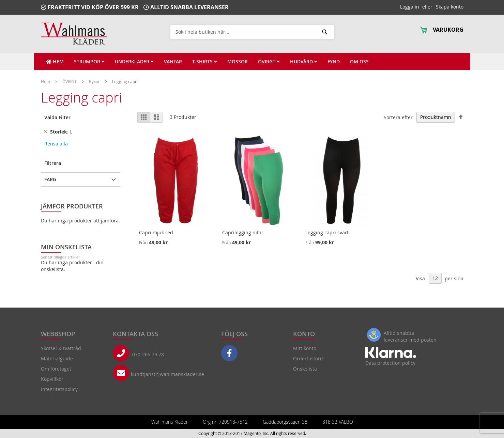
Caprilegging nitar (243, 232)
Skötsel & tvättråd (61, 348)
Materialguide (57, 358)
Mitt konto (305, 348)
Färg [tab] (50, 179)
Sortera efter (398, 117)
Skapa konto (450, 7)
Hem (46, 81)
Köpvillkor (52, 379)
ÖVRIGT (70, 81)
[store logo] (74, 34)
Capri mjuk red (156, 232)
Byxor (95, 81)
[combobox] (252, 32)
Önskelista (305, 369)
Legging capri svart (327, 232)
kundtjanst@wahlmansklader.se (167, 374)
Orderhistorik (308, 358)
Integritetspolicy (59, 389)
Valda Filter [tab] (57, 117)
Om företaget (56, 369)
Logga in (410, 7)
